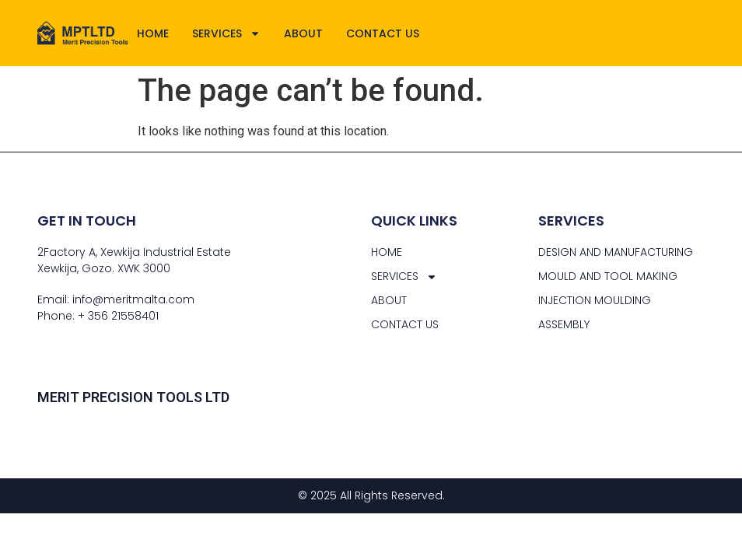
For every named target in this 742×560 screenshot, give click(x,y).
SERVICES (226, 33)
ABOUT (303, 33)
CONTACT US (383, 33)
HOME (153, 33)
